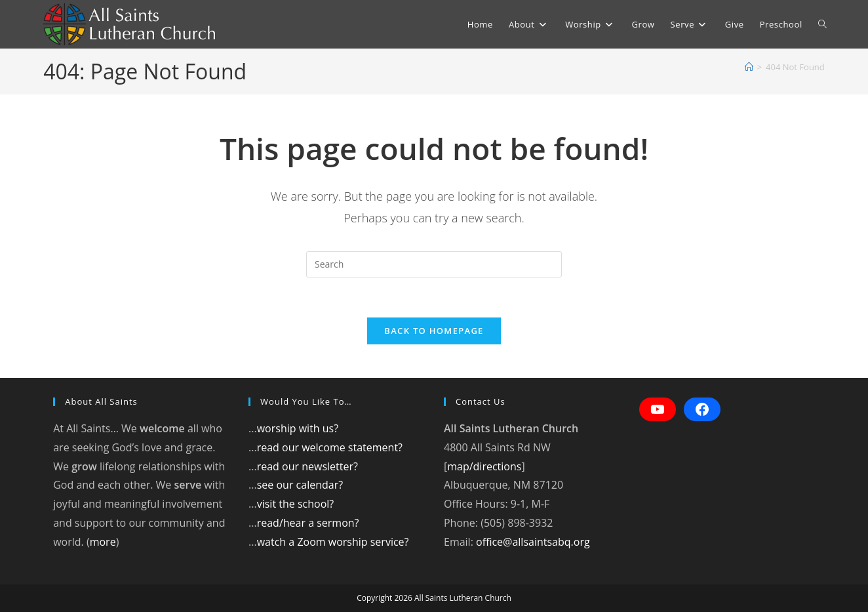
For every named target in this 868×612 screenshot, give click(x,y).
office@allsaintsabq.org (533, 542)
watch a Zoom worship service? (333, 542)
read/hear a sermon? (308, 523)
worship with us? (298, 428)
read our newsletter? (307, 466)
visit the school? (296, 504)
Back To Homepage (434, 331)
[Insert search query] (434, 264)
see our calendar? (300, 485)
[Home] (749, 67)
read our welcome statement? (330, 447)
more (103, 542)
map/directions (484, 466)
